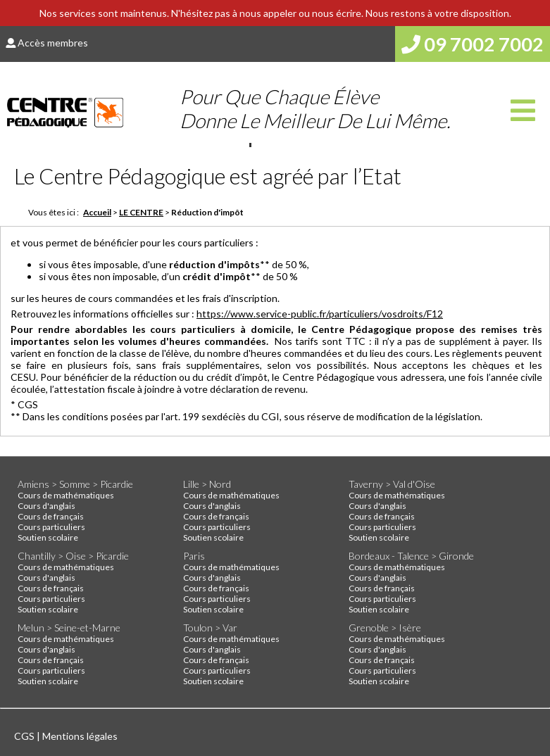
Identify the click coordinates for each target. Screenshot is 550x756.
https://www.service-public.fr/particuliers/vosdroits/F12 (320, 314)
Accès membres (47, 43)
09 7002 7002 (473, 44)
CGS (25, 736)
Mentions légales (80, 736)
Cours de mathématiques (66, 495)
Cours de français (51, 516)
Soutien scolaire (48, 537)
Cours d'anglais (46, 506)
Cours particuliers (51, 527)
